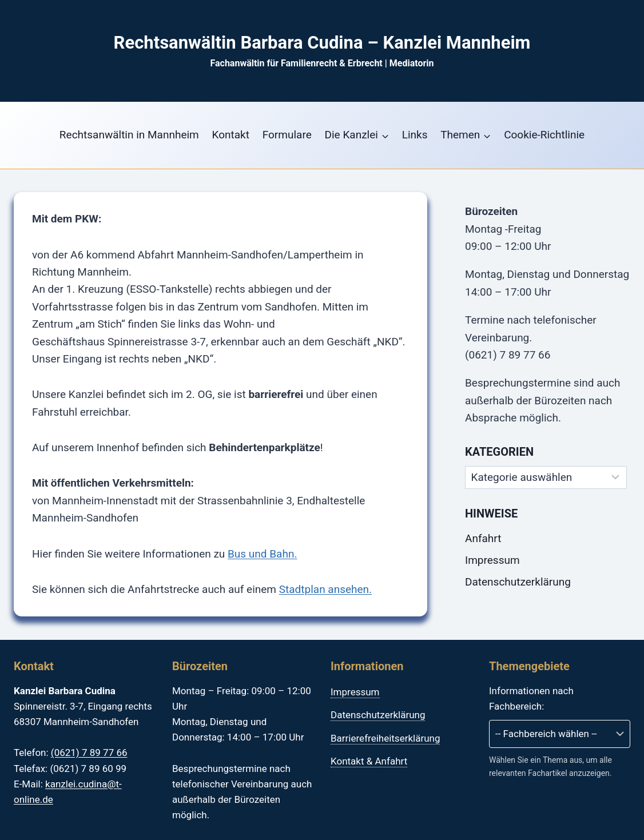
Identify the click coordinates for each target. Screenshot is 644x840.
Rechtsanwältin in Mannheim (129, 135)
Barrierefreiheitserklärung (385, 738)
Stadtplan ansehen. (325, 589)
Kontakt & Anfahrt (369, 761)
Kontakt (231, 135)
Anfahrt (483, 538)
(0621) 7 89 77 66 (89, 753)
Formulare (287, 135)
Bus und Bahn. (262, 554)
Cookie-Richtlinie (544, 135)
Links (415, 135)
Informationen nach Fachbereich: (531, 698)
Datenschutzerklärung (518, 582)
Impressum (492, 560)
